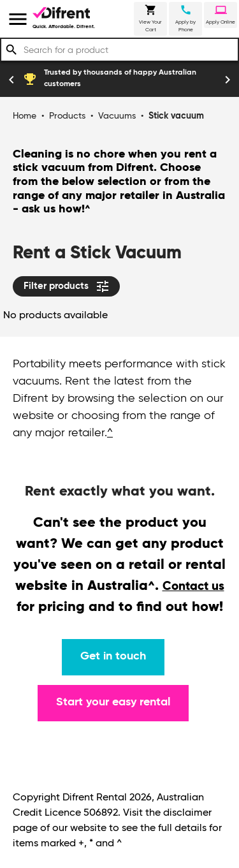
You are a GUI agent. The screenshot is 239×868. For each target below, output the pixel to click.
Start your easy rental (113, 702)
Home (25, 116)
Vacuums (117, 116)
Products (67, 116)
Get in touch (113, 656)
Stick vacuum (176, 116)
